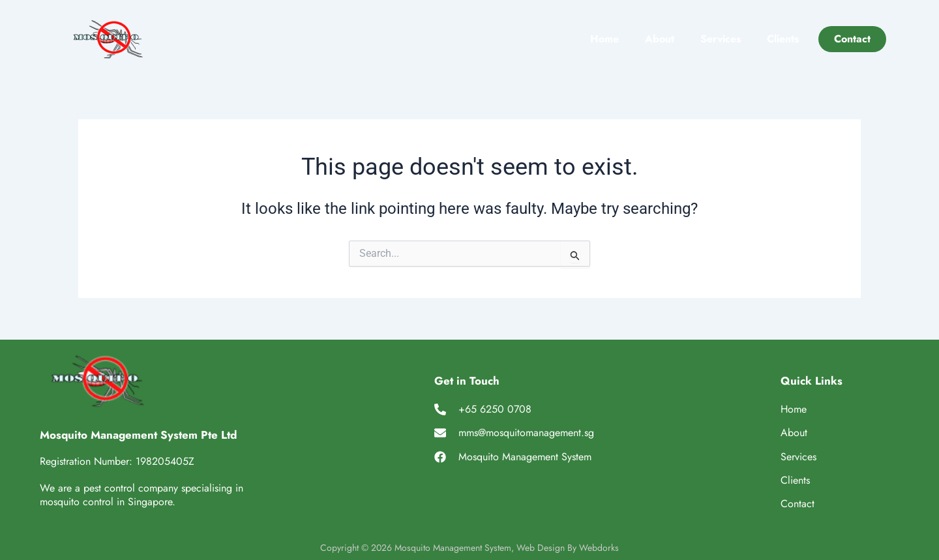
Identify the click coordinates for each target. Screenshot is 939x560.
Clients (783, 39)
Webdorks (599, 548)
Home (604, 39)
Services (721, 39)
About (660, 39)
